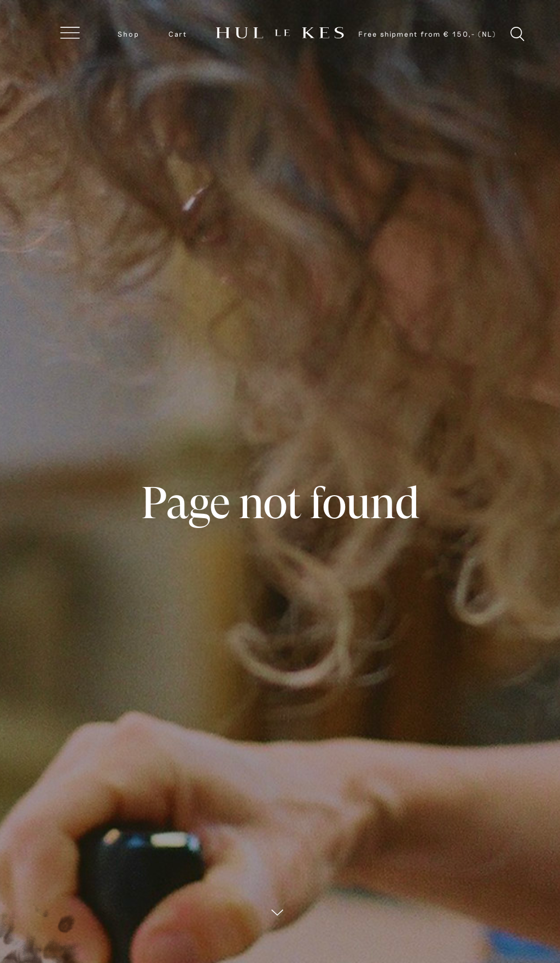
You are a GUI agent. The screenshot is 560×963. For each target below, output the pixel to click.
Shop (129, 34)
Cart (178, 34)
